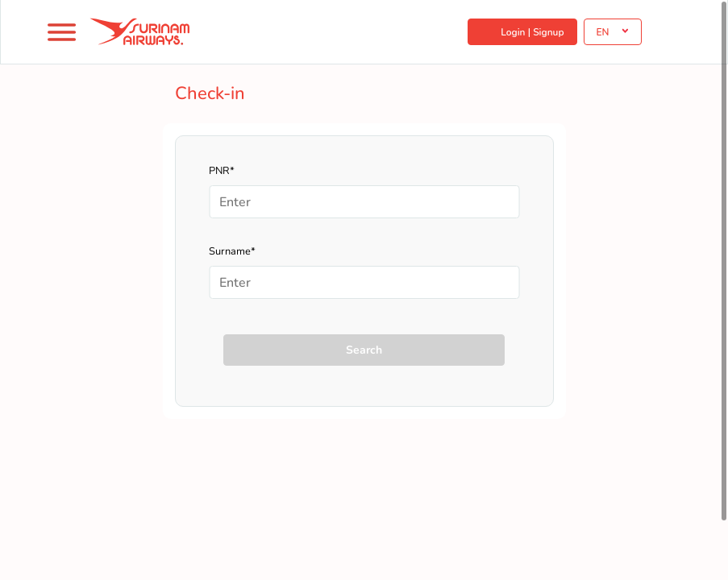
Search (364, 350)
